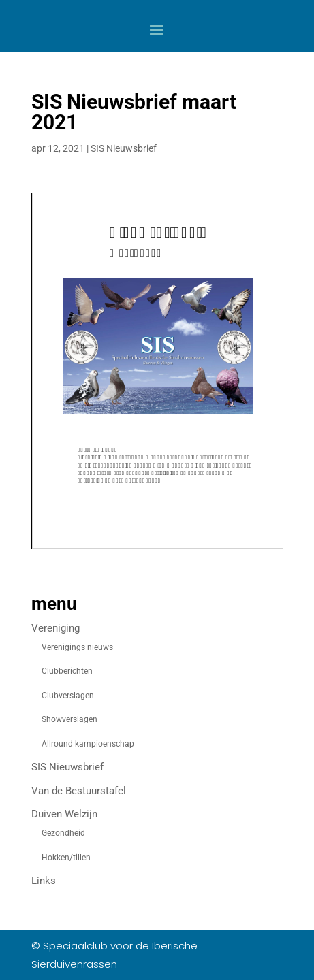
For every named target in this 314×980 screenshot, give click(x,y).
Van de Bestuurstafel (79, 791)
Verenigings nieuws (77, 647)
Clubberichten (67, 671)
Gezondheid (63, 833)
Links (44, 881)
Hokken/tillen (66, 857)
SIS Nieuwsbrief (124, 148)
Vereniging (56, 628)
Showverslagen (69, 719)
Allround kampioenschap (88, 744)
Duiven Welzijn (64, 814)
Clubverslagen (68, 696)
